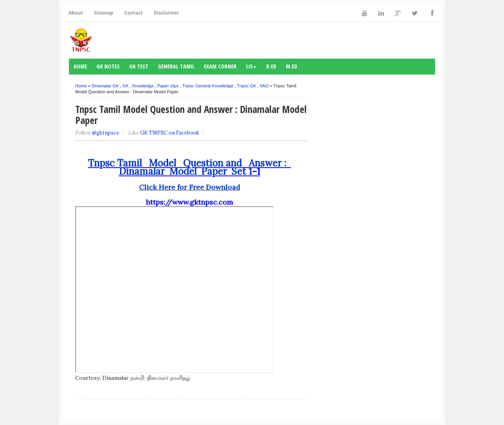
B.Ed (271, 66)
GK (126, 86)
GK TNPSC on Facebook (170, 133)
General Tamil (176, 66)
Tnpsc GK (247, 86)
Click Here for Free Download (190, 187)
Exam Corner (220, 66)
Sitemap (103, 13)
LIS (251, 66)
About (76, 13)
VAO (264, 86)
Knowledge (143, 86)
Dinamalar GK (105, 86)
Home (80, 66)
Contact (134, 13)
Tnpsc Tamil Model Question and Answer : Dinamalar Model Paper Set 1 (189, 167)
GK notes (108, 66)
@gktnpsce (106, 133)
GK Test (139, 66)
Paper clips (168, 86)
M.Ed (292, 66)
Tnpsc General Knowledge (208, 86)
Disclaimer (166, 13)
